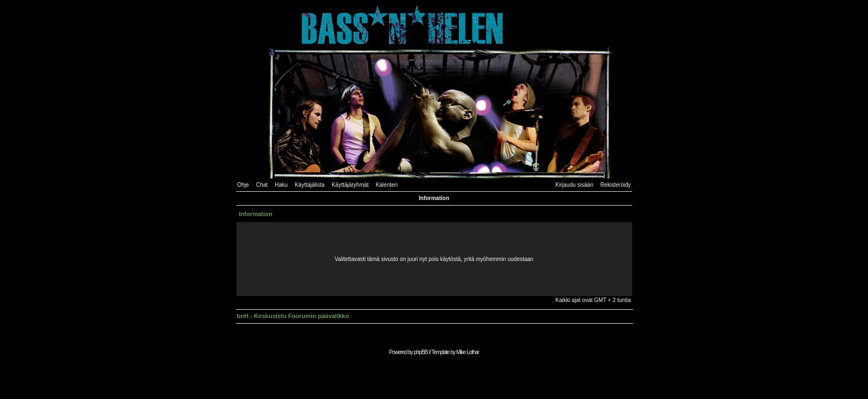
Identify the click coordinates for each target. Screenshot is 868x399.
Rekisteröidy (615, 185)
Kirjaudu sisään (574, 185)
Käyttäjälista (309, 185)
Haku (281, 185)
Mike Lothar (467, 352)
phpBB (420, 352)
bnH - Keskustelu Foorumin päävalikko (293, 316)
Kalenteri (387, 185)
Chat (262, 185)
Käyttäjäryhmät (350, 185)
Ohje (243, 185)
